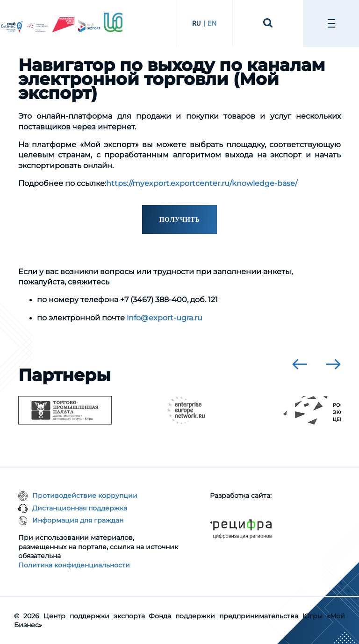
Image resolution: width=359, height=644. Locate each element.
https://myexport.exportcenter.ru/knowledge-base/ (202, 183)
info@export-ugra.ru (165, 318)
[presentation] (300, 364)
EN (212, 23)
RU (197, 23)
